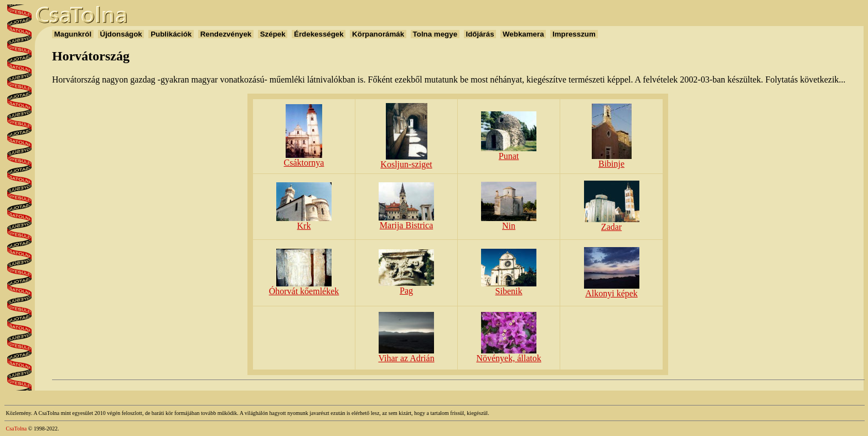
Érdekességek (319, 34)
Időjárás (480, 34)
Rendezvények (226, 34)
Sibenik (509, 287)
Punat (509, 152)
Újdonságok (121, 34)
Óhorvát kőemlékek (304, 287)
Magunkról (73, 34)
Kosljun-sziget (406, 160)
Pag (406, 287)
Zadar (612, 223)
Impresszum (574, 34)
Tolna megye (435, 34)
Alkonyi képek (612, 289)
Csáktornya (304, 159)
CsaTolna (17, 429)
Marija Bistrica (406, 221)
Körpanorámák (378, 34)
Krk (304, 222)
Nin (509, 222)
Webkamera (523, 34)
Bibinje (612, 160)
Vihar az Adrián (406, 354)
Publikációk (171, 34)
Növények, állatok (508, 354)
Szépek (273, 34)
